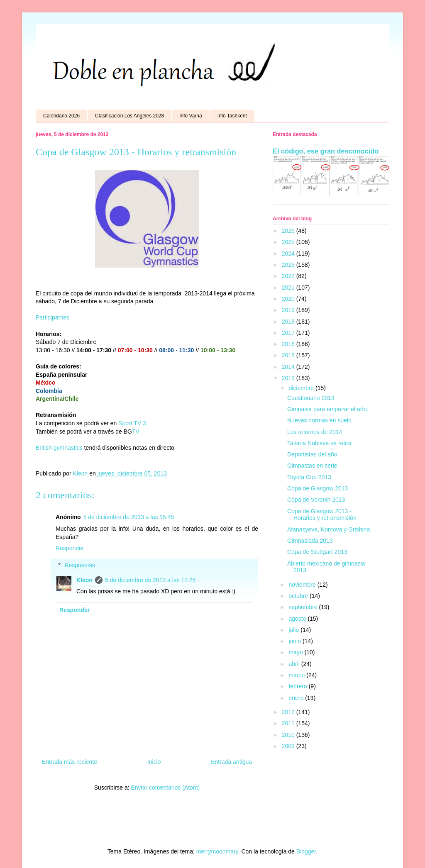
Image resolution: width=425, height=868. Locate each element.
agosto (298, 619)
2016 (289, 344)
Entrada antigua (231, 762)
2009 (289, 746)
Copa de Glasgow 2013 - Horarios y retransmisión (322, 515)
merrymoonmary (217, 851)
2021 (289, 288)
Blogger (306, 851)
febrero (298, 686)
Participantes (53, 317)
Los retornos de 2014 (315, 432)
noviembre (303, 585)
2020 (289, 299)
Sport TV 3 (132, 423)
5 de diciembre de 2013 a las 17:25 (150, 580)
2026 (289, 231)
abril (295, 664)
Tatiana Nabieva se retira (319, 443)
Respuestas (80, 565)
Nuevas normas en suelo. (320, 420)
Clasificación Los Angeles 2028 (129, 116)
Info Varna (191, 116)
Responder (70, 548)
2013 (289, 378)
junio (295, 641)
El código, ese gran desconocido (326, 151)
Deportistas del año (312, 454)
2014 (289, 367)
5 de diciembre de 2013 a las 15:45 (129, 517)
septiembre (304, 607)
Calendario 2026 (61, 116)
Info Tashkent (232, 116)
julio (294, 630)
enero (297, 698)
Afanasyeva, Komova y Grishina (329, 529)
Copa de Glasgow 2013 (318, 488)
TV (137, 432)
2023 (289, 265)
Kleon (84, 580)
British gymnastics (59, 448)
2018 (289, 322)
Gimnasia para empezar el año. (328, 409)
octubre (299, 596)
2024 (289, 254)
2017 (289, 333)
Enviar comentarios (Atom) (165, 788)
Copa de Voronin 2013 (316, 500)
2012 (289, 712)
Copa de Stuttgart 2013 (317, 552)
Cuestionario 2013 (311, 398)
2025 (289, 242)
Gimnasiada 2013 (310, 541)
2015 (289, 355)
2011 (289, 723)
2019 (289, 310)
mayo (296, 652)
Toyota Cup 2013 (309, 477)
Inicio (154, 762)
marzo (297, 675)
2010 (289, 735)
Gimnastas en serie (312, 466)
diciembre (302, 388)
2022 (289, 276)
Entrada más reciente (70, 762)
